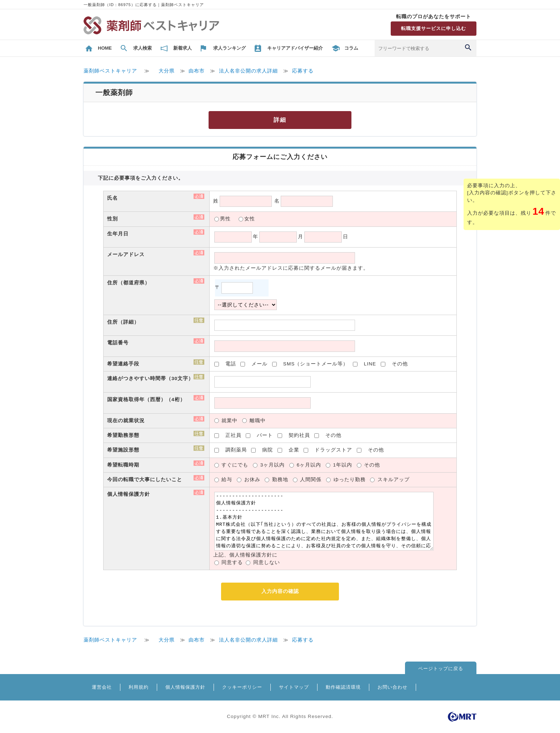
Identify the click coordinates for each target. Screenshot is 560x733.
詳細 (280, 120)
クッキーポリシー (242, 687)
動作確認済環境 (343, 687)
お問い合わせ (392, 687)
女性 (250, 219)
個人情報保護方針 (185, 687)
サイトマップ (294, 687)
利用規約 (139, 687)
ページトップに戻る (441, 669)
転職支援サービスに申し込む (434, 28)
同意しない (267, 562)
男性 (225, 219)
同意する (232, 562)
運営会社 (102, 687)
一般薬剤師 (114, 93)
